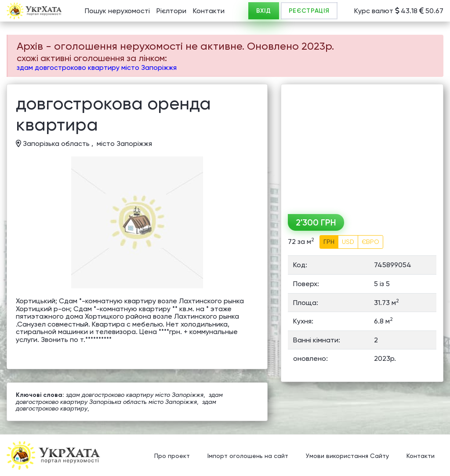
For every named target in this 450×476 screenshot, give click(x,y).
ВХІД (264, 11)
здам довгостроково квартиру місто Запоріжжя (97, 67)
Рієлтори (171, 11)
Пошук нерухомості (117, 11)
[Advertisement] (362, 146)
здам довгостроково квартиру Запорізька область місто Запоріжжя (119, 398)
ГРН (329, 242)
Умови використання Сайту (347, 456)
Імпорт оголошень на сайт (248, 456)
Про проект (172, 456)
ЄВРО (370, 242)
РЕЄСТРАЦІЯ (309, 11)
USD (348, 242)
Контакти (209, 11)
